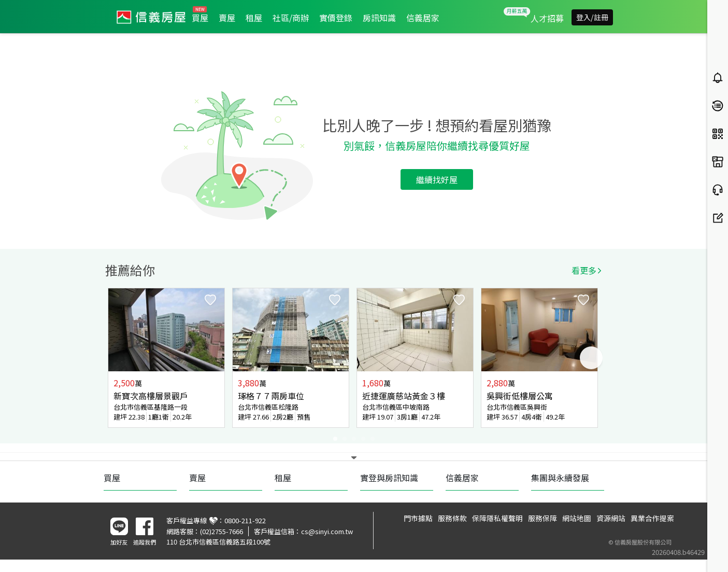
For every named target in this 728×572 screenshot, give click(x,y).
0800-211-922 (245, 520)
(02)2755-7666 (222, 531)
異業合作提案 (652, 518)
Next (591, 358)
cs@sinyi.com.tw (327, 531)
